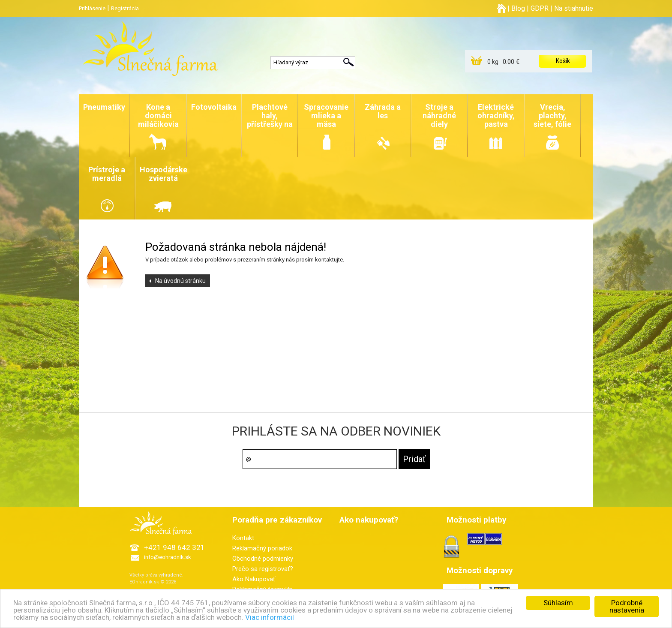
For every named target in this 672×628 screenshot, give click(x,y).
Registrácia (125, 8)
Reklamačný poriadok (262, 548)
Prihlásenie (92, 8)
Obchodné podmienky (263, 559)
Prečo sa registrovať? (263, 569)
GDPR (540, 8)
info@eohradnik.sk (168, 557)
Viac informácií (270, 618)
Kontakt (243, 538)
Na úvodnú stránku (180, 281)
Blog (518, 8)
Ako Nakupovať (254, 579)
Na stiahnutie (574, 8)
